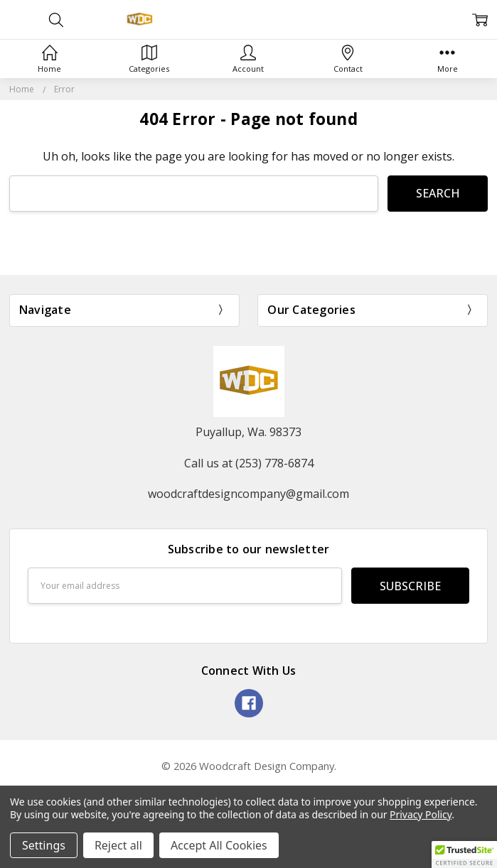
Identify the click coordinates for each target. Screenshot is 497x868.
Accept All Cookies (219, 845)
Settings (44, 845)
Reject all (118, 845)
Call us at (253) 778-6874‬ (249, 463)
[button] (464, 855)
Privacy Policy (421, 814)
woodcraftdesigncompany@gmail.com (248, 494)
